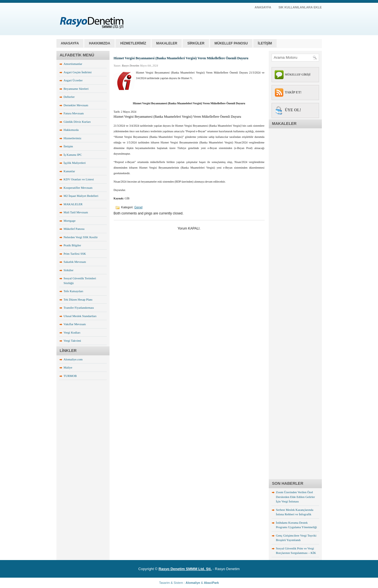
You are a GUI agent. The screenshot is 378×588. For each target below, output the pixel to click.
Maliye (68, 367)
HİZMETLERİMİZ (133, 43)
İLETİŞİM (265, 43)
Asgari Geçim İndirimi (78, 72)
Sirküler (69, 270)
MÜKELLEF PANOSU (231, 43)
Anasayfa (70, 43)
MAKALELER (167, 43)
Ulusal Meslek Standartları (80, 316)
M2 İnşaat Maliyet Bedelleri (81, 196)
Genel (138, 207)
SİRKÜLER (196, 43)
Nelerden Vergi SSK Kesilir (81, 237)
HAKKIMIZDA (99, 43)
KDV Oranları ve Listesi (79, 179)
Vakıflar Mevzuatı (75, 324)
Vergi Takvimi (72, 341)
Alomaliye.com (73, 359)
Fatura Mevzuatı (74, 113)
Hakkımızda (71, 130)
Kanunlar (69, 171)
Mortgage (70, 221)
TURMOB (70, 376)
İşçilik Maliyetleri (75, 163)
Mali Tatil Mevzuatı (76, 212)
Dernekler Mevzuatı (76, 105)
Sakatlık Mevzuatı (75, 262)
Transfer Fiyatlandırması (79, 308)
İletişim (68, 146)
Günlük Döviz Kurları (77, 122)
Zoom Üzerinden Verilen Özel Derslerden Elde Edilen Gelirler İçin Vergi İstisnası (296, 497)
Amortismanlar (73, 64)
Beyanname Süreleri (76, 89)
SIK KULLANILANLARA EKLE (300, 7)
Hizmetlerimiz (73, 138)
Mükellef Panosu (74, 229)
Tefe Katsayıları (73, 291)
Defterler (69, 97)
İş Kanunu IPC (73, 155)
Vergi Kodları (72, 332)
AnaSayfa (263, 7)
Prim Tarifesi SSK (75, 254)
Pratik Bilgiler (72, 245)
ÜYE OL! (293, 110)
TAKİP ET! (293, 92)
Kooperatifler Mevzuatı (78, 188)
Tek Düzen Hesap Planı (78, 299)
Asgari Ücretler (73, 80)
